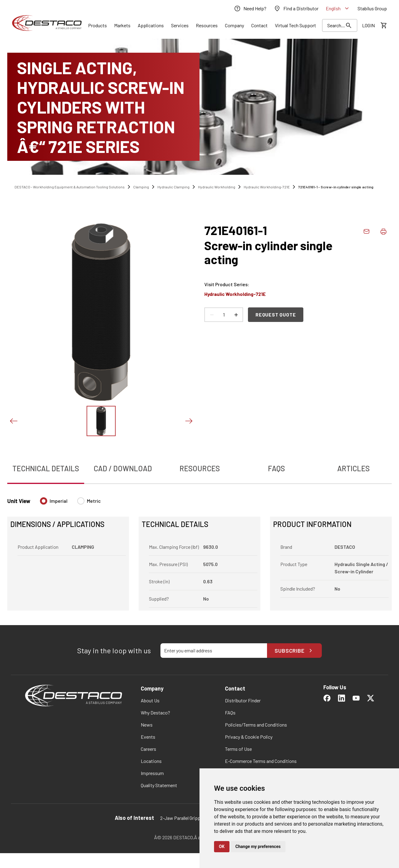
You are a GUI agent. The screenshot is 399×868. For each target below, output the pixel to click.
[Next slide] (189, 421)
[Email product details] (366, 231)
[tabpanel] (199, 550)
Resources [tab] (200, 468)
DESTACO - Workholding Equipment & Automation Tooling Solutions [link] (70, 187)
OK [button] (222, 846)
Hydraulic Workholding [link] (217, 187)
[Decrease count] (212, 315)
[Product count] (224, 315)
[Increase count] (236, 315)
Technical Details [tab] (46, 468)
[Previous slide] (13, 421)
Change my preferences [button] (258, 846)
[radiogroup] (70, 503)
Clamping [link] (141, 187)
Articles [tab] (353, 468)
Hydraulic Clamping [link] (173, 187)
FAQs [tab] (276, 468)
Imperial (59, 501)
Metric (94, 501)
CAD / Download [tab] (123, 468)
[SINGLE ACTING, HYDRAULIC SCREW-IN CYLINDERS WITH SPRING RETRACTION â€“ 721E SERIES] (199, 107)
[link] (250, 8)
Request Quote (276, 315)
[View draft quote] (383, 25)
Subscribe (294, 651)
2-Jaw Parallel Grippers (183, 818)
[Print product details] (383, 231)
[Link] (97, 25)
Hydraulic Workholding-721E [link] (267, 187)
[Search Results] (340, 25)
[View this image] (101, 421)
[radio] (44, 501)
